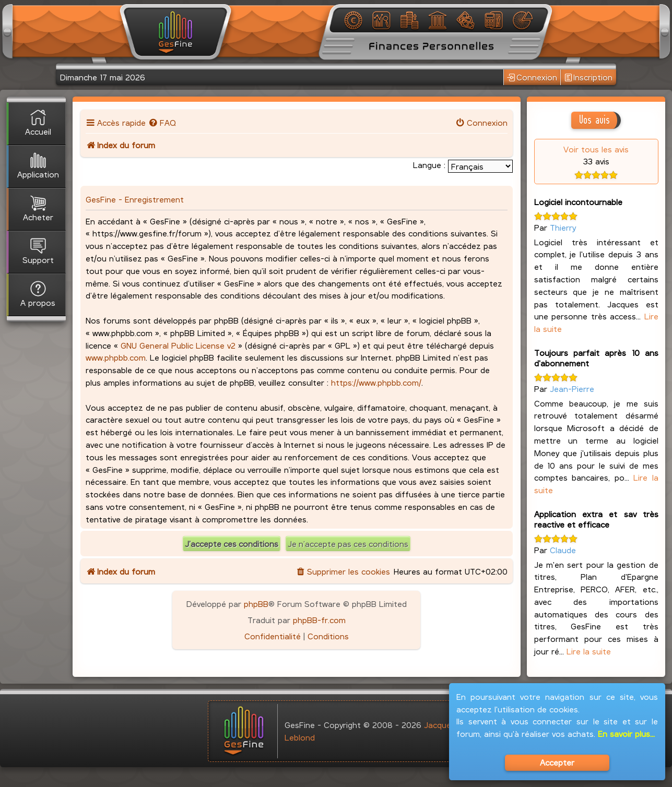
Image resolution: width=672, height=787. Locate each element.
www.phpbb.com (116, 357)
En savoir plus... (626, 734)
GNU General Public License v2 (178, 345)
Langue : (429, 165)
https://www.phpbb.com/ (376, 382)
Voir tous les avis (596, 149)
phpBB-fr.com (319, 620)
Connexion (532, 77)
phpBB (256, 604)
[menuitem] (162, 122)
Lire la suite (589, 651)
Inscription (589, 77)
